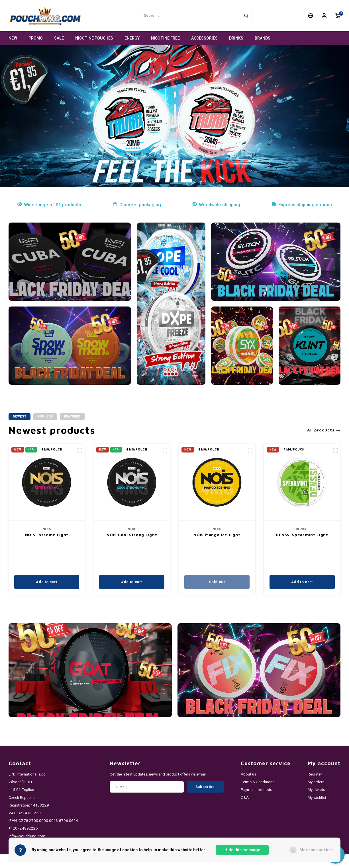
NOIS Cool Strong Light (132, 535)
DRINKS (236, 38)
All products (324, 430)
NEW (13, 38)
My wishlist (317, 798)
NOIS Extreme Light (47, 535)
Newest (20, 416)
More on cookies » (317, 850)
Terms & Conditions (258, 782)
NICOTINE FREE (165, 38)
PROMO (36, 38)
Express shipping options (302, 205)
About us (248, 774)
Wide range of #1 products (49, 205)
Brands (263, 38)
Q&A (245, 798)
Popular (45, 416)
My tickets (316, 790)
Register (315, 774)
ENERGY (132, 38)
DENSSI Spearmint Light (302, 535)
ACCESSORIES (204, 38)
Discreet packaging (137, 205)
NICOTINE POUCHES (94, 38)
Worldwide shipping (216, 205)
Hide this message (242, 850)
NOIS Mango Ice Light (217, 535)
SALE (59, 38)
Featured (72, 416)
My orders (316, 782)
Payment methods (256, 790)
